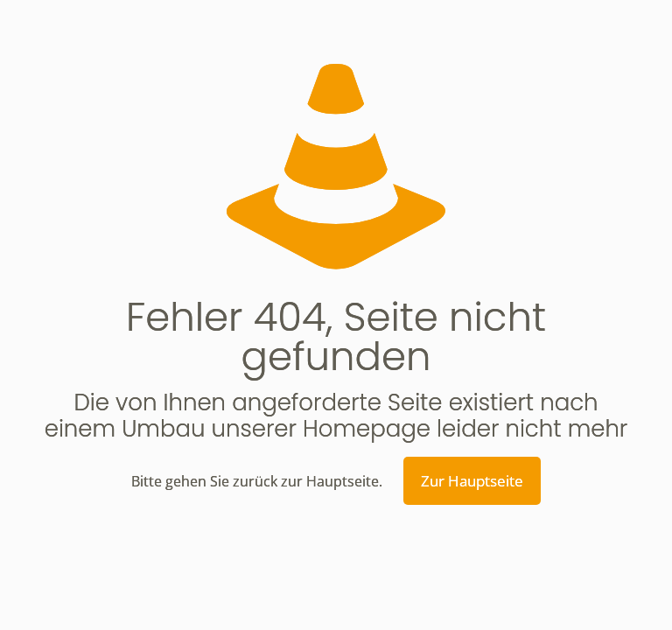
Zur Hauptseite (472, 481)
